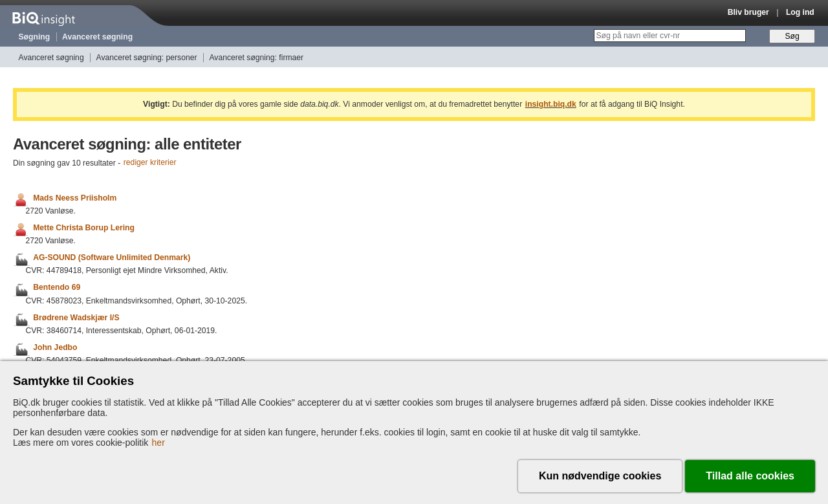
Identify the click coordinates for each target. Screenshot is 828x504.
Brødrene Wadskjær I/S (76, 318)
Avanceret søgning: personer (147, 58)
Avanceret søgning (97, 37)
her (158, 443)
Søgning (35, 37)
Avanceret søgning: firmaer (256, 58)
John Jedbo (55, 347)
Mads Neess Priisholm (75, 198)
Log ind (800, 12)
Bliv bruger (748, 12)
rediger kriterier (150, 163)
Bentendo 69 (57, 288)
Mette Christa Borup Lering (84, 228)
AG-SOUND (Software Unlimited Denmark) (112, 257)
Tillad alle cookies (750, 476)
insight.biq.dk (551, 104)
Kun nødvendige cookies (600, 476)
